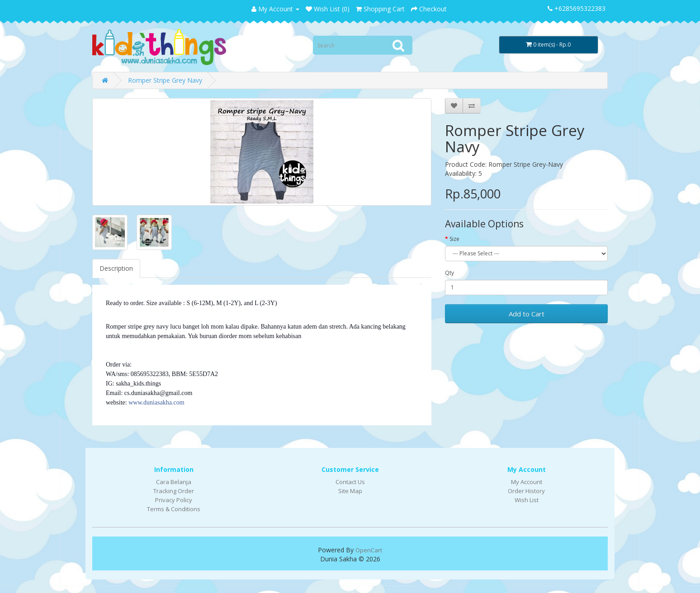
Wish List (527, 500)
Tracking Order (174, 491)
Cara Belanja (174, 482)
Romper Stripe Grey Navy (165, 80)
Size (454, 239)
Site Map (350, 491)
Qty (449, 273)
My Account (527, 482)
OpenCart (369, 550)
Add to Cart (527, 314)
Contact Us (350, 482)
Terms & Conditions (174, 509)
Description (116, 268)
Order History (526, 491)
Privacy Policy (174, 500)
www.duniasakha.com (156, 402)
